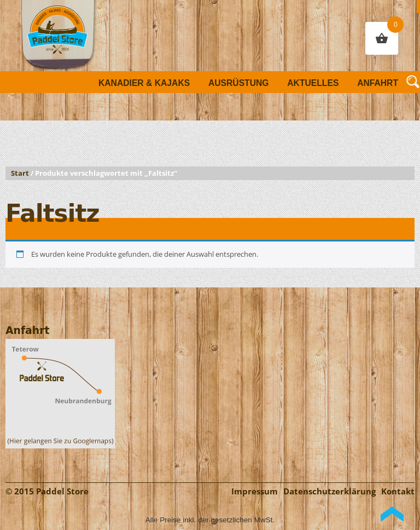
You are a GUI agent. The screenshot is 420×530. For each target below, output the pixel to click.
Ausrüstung (239, 83)
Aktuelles (313, 83)
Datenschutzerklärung (329, 491)
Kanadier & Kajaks (144, 83)
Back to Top (392, 514)
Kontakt (398, 491)
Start (20, 173)
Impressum (255, 491)
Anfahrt (378, 83)
